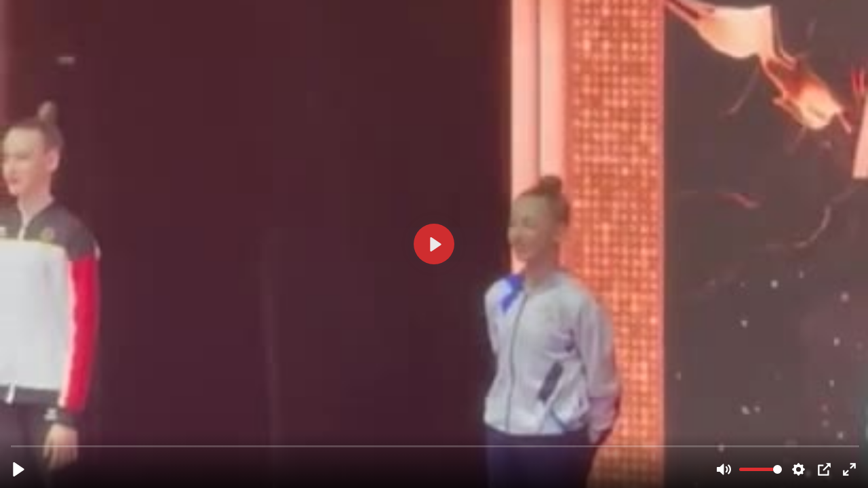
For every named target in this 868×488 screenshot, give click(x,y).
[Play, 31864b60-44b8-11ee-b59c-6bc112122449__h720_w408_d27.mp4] (19, 469)
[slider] (435, 446)
